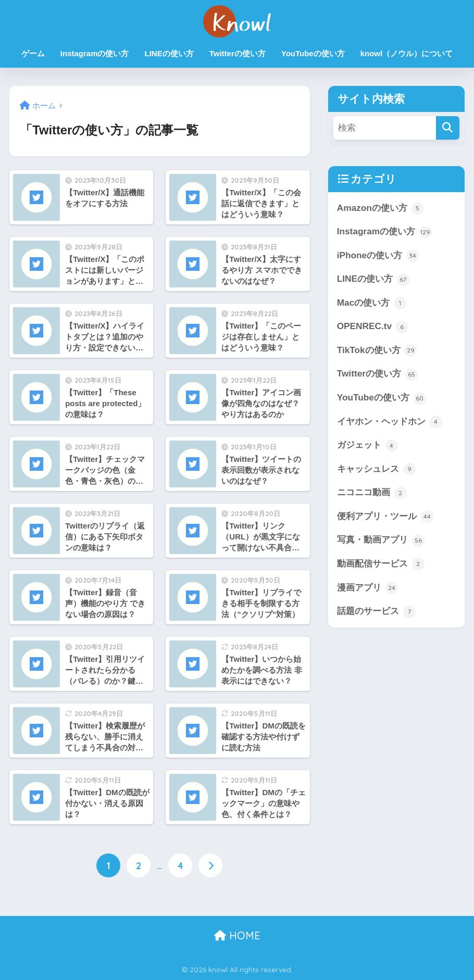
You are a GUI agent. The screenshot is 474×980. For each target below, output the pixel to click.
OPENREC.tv (373, 327)
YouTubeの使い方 (313, 53)
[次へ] (210, 865)
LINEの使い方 (169, 53)
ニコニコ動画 (372, 493)
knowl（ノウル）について (407, 53)
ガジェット (367, 446)
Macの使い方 (372, 303)
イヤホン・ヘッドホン (390, 422)
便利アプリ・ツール (385, 517)
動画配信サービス (381, 564)
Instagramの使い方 (95, 53)
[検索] (448, 128)
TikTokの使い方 (377, 350)
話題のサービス (376, 612)
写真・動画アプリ (381, 541)
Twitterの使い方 (238, 53)
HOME (237, 935)
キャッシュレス (376, 469)
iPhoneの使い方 (378, 256)
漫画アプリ (367, 588)
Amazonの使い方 (381, 208)
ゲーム (33, 53)
